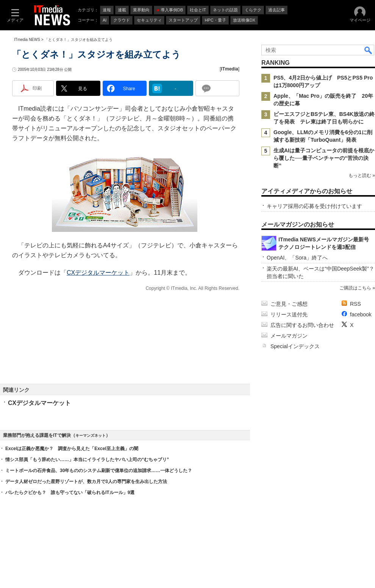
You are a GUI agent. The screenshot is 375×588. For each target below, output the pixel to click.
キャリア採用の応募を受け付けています (314, 206)
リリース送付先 (289, 314)
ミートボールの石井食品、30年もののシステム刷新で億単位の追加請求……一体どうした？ (99, 471)
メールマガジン (289, 336)
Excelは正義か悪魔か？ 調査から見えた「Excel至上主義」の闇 (72, 449)
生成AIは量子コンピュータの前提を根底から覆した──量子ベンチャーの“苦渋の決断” (324, 158)
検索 (369, 50)
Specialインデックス (295, 346)
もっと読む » (362, 175)
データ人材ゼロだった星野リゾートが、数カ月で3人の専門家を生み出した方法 (86, 482)
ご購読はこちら (355, 288)
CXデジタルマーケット (98, 273)
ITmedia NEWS (27, 40)
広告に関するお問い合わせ (302, 325)
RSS (355, 304)
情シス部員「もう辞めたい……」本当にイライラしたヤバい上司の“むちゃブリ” (87, 460)
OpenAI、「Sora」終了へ (297, 258)
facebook (361, 314)
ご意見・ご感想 (289, 304)
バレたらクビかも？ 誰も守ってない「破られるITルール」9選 (70, 493)
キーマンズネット (91, 436)
